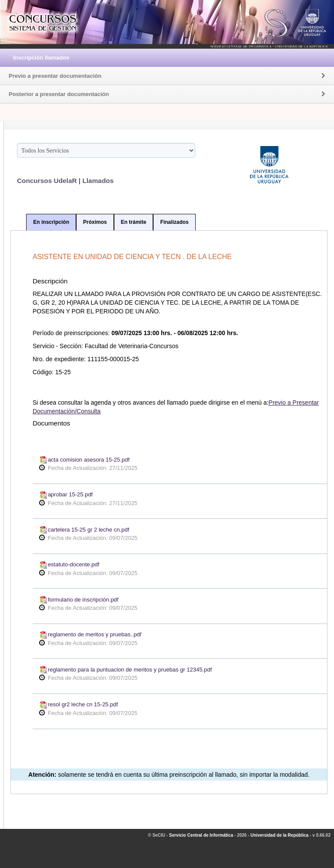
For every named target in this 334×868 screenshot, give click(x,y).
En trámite (134, 222)
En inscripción (51, 222)
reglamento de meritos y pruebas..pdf (90, 634)
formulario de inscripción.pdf (79, 600)
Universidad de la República (279, 835)
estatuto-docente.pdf (69, 564)
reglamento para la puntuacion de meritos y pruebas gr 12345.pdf (125, 670)
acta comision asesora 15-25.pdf (84, 460)
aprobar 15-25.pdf (66, 494)
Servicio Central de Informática (201, 835)
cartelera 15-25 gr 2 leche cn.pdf (84, 530)
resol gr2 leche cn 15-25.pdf (78, 704)
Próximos (95, 222)
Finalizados (174, 222)
